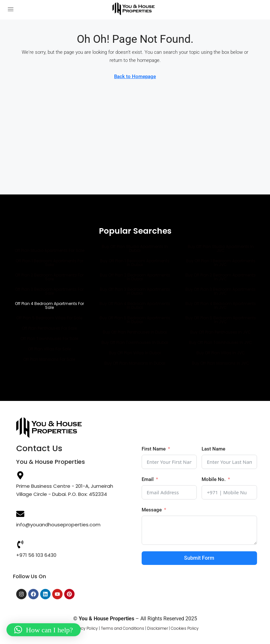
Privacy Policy (85, 628)
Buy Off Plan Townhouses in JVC (221, 342)
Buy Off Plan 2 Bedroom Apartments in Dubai (135, 277)
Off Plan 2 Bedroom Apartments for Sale (49, 277)
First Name (154, 449)
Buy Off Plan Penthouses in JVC (221, 332)
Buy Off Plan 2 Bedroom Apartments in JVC (221, 277)
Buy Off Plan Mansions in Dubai (135, 363)
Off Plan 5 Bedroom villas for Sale (49, 318)
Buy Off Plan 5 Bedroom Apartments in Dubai (135, 320)
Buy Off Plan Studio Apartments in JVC (221, 248)
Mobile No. (214, 479)
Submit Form (199, 558)
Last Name (213, 449)
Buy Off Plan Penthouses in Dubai (135, 332)
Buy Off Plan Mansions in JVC (221, 363)
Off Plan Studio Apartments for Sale (49, 250)
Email (148, 479)
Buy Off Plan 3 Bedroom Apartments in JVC (221, 291)
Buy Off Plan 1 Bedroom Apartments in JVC (221, 263)
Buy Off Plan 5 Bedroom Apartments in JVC (221, 320)
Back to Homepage (135, 76)
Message (152, 510)
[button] (44, 630)
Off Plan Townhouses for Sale (49, 339)
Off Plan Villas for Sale (49, 349)
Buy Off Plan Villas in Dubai (135, 353)
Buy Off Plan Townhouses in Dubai (135, 342)
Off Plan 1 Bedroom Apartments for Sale (49, 263)
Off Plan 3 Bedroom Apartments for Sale (49, 291)
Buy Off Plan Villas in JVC (221, 353)
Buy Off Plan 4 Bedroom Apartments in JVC (221, 305)
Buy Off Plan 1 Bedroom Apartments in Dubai (135, 263)
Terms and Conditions (123, 628)
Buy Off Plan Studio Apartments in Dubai (135, 248)
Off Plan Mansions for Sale (49, 359)
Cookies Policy (185, 628)
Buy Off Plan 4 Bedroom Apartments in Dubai (135, 305)
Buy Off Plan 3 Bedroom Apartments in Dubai (135, 291)
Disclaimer (158, 628)
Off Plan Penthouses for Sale (49, 328)
